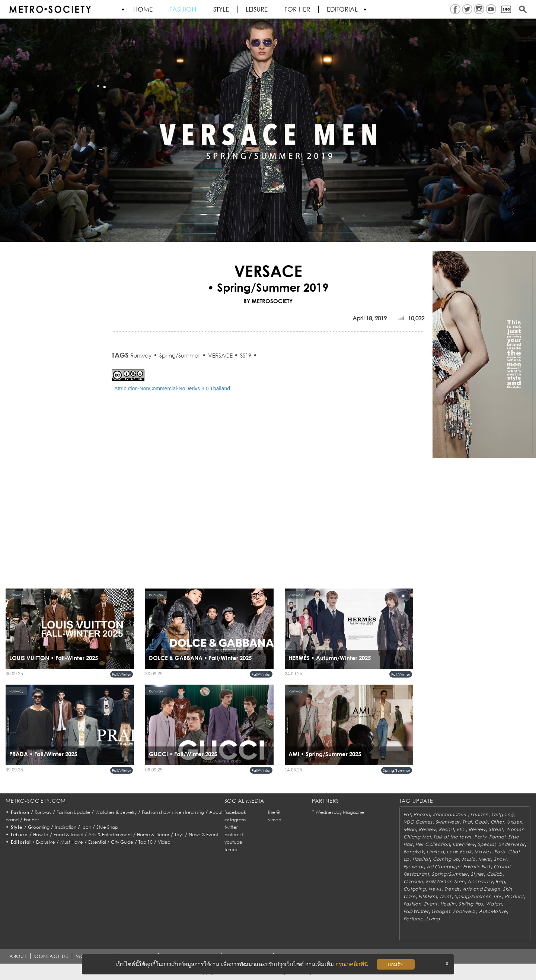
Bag (500, 881)
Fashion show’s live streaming (173, 812)
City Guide (122, 842)
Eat (407, 814)
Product (514, 896)
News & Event (203, 835)
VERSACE (221, 355)
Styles (477, 874)
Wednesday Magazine (340, 812)
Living (433, 919)
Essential (97, 842)
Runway (141, 355)
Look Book (459, 852)
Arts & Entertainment (110, 835)
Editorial (342, 9)
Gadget (441, 911)
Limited (435, 852)
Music (469, 859)
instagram (235, 820)
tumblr (231, 849)
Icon (86, 827)
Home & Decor (153, 835)
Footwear (465, 911)
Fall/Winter (122, 674)
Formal (497, 837)
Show (500, 859)
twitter (231, 827)
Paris (500, 852)
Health (448, 904)
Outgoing (502, 814)
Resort (446, 829)
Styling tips (471, 904)
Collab (495, 874)
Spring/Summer (180, 355)
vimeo (275, 820)
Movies (483, 852)
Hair (408, 844)
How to (41, 835)
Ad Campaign (443, 867)
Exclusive (46, 842)
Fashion (183, 9)
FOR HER (297, 9)
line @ (274, 812)
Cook (481, 822)
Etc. (461, 829)
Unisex (514, 822)
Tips (497, 896)
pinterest (234, 835)
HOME (143, 9)
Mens (485, 859)
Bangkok (414, 852)
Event (431, 904)
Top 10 (146, 842)
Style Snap (107, 827)
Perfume (414, 919)
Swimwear (448, 822)
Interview (464, 844)
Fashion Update (73, 812)
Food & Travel (68, 835)
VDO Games (418, 822)
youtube (233, 842)
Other (497, 822)
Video (164, 842)
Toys (179, 835)
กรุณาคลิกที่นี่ (352, 964)
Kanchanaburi (450, 814)
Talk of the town (452, 837)
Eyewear (414, 867)
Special (486, 844)
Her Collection (433, 844)
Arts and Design (481, 889)
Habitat (421, 859)
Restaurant (416, 874)
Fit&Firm (428, 896)
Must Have (72, 842)
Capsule (413, 881)
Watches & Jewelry (116, 812)
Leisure (257, 9)
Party (480, 837)
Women (515, 829)
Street (496, 829)
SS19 (246, 355)
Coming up (446, 859)
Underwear (511, 844)
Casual (502, 867)
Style (221, 9)
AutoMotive (493, 911)
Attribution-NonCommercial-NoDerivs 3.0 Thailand (172, 388)
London (479, 814)
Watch (494, 904)
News (435, 889)
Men (459, 881)
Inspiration (66, 827)
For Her (31, 820)
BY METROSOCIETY (268, 301)
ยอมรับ (396, 964)
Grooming (39, 827)
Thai (467, 822)
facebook (235, 812)
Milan (410, 829)
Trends (452, 889)
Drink (446, 896)
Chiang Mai (417, 837)
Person (422, 814)
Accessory (480, 881)
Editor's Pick (477, 867)
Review (427, 829)
